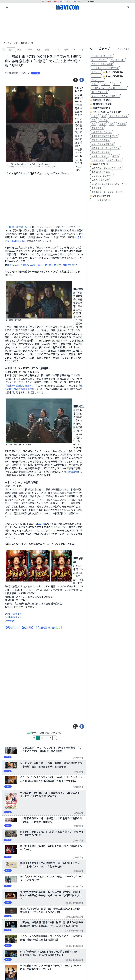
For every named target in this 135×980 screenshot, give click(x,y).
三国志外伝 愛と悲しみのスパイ (107, 168)
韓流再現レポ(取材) (102, 100)
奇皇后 (103, 124)
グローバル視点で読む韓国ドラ (106, 96)
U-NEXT (95, 84)
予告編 (10, 621)
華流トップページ (101, 164)
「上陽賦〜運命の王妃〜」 (18, 227)
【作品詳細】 (28, 628)
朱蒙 (112, 124)
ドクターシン (98, 160)
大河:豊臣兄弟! (118, 60)
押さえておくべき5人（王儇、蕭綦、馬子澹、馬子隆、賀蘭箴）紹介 (42, 265)
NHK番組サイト (14, 617)
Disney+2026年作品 (114, 76)
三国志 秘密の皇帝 (100, 180)
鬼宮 (94, 124)
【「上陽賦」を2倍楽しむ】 (49, 628)
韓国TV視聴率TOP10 (101, 108)
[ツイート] (75, 80)
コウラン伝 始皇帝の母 (102, 176)
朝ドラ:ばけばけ (99, 60)
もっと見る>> (101, 200)
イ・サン (104, 120)
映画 (39, 50)
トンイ (95, 116)
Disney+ (96, 76)
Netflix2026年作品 (114, 72)
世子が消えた (98, 128)
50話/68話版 (72, 472)
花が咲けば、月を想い (102, 132)
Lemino (106, 84)
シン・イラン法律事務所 (103, 144)
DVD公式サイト (14, 614)
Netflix (96, 72)
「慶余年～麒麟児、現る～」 (20, 386)
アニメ (57, 50)
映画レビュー (98, 188)
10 (62, 738)
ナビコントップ (10, 43)
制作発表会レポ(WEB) (102, 104)
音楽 (66, 50)
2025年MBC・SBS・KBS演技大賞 (105, 68)
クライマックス (115, 160)
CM (74, 50)
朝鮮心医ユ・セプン (119, 116)
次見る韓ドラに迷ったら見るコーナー (109, 184)
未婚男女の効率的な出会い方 (105, 136)
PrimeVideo (98, 80)
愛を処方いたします (101, 152)
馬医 (94, 120)
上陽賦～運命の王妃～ (102, 172)
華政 (104, 116)
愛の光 (116, 156)
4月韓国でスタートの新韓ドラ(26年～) (109, 88)
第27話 (41, 524)
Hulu (117, 84)
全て (11, 50)
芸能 (47, 50)
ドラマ (29, 50)
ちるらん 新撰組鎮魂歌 (102, 64)
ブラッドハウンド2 (100, 156)
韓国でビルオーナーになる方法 (106, 148)
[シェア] (82, 80)
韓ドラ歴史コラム (100, 92)
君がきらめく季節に (101, 140)
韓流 (19, 50)
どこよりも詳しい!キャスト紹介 (107, 112)
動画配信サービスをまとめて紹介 (107, 192)
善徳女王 (122, 124)
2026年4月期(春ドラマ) (102, 56)
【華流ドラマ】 (13, 628)
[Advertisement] (68, 26)
